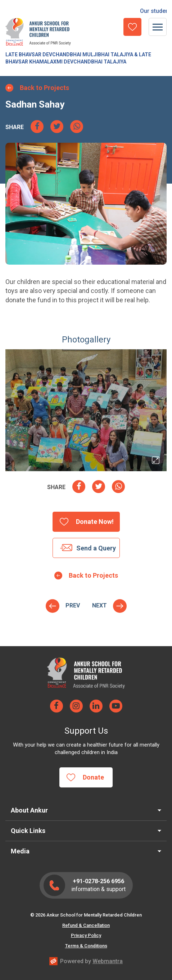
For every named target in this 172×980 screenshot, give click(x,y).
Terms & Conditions (86, 946)
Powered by (91, 961)
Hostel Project (99, 606)
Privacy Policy (86, 935)
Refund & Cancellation (86, 925)
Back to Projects (44, 88)
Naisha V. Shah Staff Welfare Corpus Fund (73, 606)
